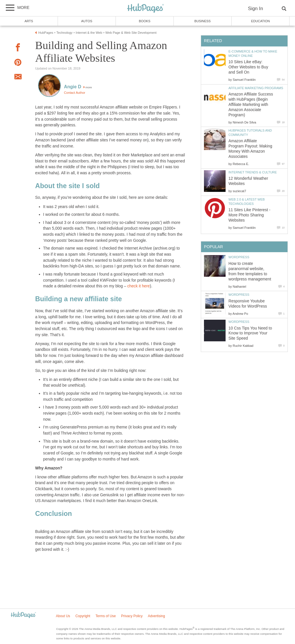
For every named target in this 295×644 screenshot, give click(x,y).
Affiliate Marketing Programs (256, 88)
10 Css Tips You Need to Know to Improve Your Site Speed (250, 333)
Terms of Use (106, 616)
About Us (63, 616)
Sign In (256, 9)
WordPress (239, 257)
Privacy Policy (132, 616)
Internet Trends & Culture (253, 172)
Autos (87, 21)
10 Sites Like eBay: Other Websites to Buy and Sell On (248, 67)
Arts (29, 21)
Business (203, 21)
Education (260, 21)
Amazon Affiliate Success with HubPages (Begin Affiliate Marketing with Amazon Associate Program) (251, 105)
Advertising (156, 616)
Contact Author (75, 93)
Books (145, 21)
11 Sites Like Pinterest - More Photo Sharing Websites (249, 215)
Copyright (83, 616)
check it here (139, 286)
